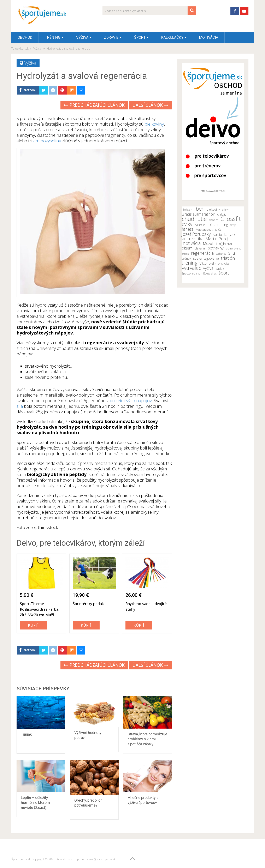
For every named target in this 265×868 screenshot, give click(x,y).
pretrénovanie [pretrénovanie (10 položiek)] (233, 249)
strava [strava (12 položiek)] (197, 258)
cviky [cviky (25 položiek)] (187, 224)
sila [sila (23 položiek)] (232, 253)
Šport (140, 37)
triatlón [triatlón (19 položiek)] (228, 258)
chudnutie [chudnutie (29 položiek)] (194, 219)
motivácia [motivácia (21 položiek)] (191, 243)
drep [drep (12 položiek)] (233, 225)
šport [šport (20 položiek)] (224, 273)
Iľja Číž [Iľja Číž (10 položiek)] (218, 230)
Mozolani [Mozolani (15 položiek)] (210, 243)
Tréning (53, 37)
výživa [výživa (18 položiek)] (208, 268)
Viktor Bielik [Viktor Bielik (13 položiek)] (208, 263)
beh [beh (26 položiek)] (200, 209)
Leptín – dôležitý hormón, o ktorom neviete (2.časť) (35, 803)
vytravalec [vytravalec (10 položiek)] (224, 264)
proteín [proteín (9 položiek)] (185, 254)
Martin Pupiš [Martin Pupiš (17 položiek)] (217, 239)
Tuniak (26, 734)
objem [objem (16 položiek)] (187, 248)
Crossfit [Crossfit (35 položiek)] (231, 219)
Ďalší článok (150, 105)
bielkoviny (154, 124)
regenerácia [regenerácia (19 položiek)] (202, 253)
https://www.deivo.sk (213, 191)
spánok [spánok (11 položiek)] (186, 259)
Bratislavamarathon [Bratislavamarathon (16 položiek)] (198, 214)
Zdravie (111, 37)
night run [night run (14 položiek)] (225, 244)
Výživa (82, 37)
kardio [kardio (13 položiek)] (217, 235)
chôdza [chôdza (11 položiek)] (214, 220)
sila (20, 406)
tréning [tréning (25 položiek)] (190, 263)
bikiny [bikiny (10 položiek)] (225, 210)
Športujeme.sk (21, 859)
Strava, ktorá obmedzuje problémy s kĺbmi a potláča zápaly (147, 739)
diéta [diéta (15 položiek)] (211, 224)
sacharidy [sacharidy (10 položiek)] (221, 254)
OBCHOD (25, 37)
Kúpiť (33, 625)
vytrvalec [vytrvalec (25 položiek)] (191, 268)
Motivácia (209, 37)
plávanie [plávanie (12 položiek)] (200, 248)
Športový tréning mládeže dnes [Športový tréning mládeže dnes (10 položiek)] (199, 274)
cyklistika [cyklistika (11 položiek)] (200, 225)
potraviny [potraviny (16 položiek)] (216, 248)
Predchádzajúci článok (94, 105)
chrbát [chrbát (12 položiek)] (222, 214)
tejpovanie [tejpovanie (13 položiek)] (211, 258)
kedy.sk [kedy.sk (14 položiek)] (230, 235)
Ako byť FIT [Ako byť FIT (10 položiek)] (188, 210)
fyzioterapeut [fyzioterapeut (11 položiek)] (204, 230)
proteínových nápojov (130, 400)
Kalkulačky (172, 37)
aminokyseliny (47, 141)
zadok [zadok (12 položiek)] (220, 269)
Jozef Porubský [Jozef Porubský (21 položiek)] (196, 234)
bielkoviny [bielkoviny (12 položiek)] (213, 209)
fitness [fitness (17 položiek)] (188, 229)
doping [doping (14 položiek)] (223, 225)
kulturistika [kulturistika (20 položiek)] (193, 239)
